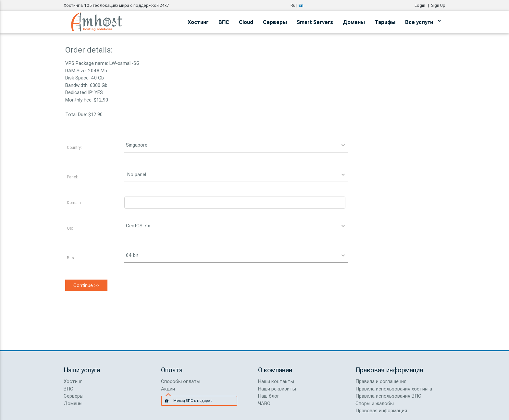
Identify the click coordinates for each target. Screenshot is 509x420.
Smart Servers (315, 22)
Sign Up (438, 5)
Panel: (72, 177)
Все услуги (423, 21)
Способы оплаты (181, 381)
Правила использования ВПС (388, 396)
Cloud (246, 22)
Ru (293, 5)
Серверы (275, 22)
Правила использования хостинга (394, 389)
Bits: (71, 258)
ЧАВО (264, 403)
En (301, 5)
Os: (70, 228)
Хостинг (198, 22)
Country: (74, 147)
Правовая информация (381, 410)
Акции (168, 389)
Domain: (74, 203)
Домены (354, 22)
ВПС (224, 22)
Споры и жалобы (375, 403)
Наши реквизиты (277, 389)
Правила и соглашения (381, 381)
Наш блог (269, 396)
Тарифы (385, 22)
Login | (423, 5)
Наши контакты (276, 381)
